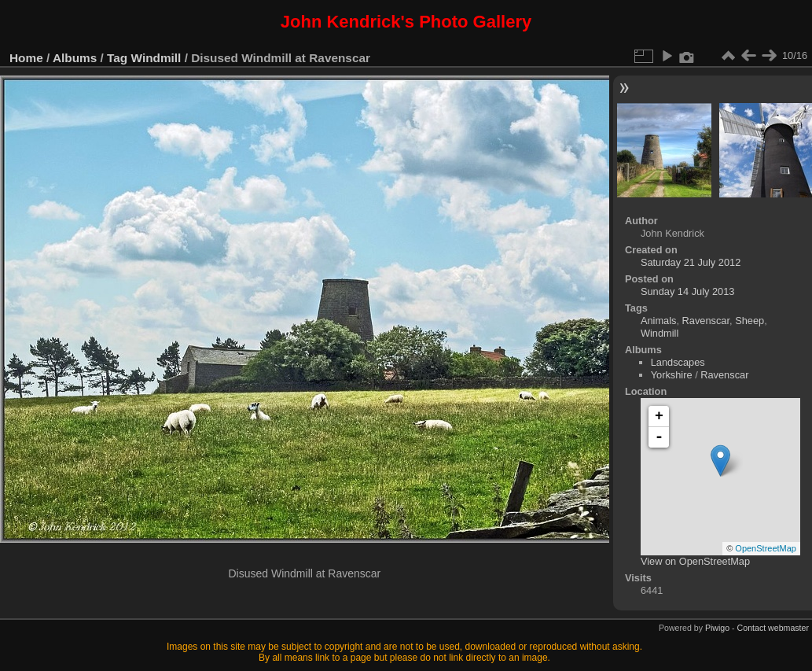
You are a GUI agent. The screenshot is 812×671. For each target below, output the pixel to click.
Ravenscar (706, 321)
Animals (659, 321)
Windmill (156, 58)
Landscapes (678, 362)
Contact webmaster (773, 628)
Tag (117, 58)
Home (26, 58)
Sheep (750, 321)
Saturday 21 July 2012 (691, 262)
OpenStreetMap (766, 548)
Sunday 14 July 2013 (688, 291)
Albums (75, 58)
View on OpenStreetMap (695, 561)
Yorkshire (672, 375)
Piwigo (717, 628)
